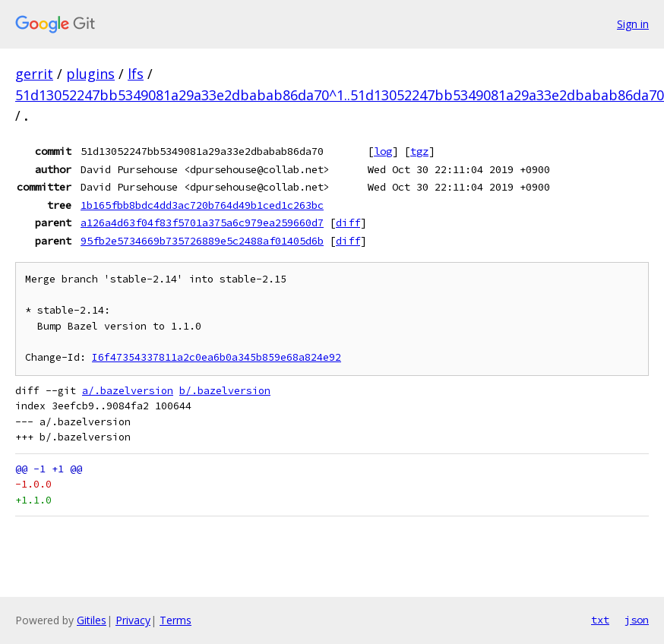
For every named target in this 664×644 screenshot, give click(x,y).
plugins (90, 74)
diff (348, 223)
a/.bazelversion (128, 391)
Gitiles (92, 620)
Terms (175, 620)
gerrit (34, 74)
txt (600, 620)
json (637, 620)
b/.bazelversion (225, 391)
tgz (419, 151)
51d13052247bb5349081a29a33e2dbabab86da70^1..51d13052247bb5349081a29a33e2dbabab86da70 (340, 95)
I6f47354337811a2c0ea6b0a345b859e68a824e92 (217, 357)
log (383, 151)
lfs (136, 74)
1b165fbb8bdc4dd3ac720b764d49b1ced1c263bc (202, 205)
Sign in (633, 24)
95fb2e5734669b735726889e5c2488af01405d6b (202, 241)
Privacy (133, 620)
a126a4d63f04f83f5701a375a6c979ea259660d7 (202, 223)
